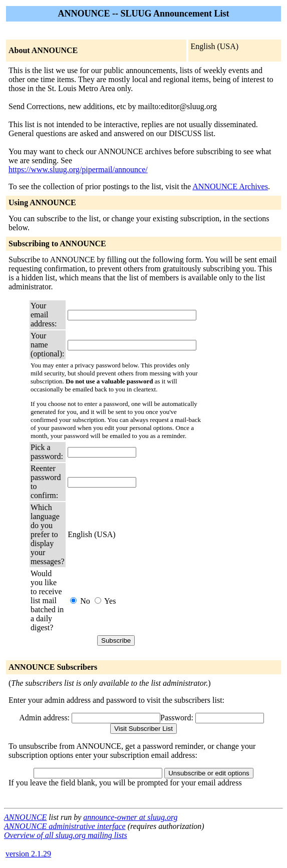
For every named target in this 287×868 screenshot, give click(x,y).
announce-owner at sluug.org (130, 817)
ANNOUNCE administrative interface (65, 826)
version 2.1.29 (28, 854)
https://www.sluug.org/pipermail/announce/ (78, 169)
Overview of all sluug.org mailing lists (66, 835)
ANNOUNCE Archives (230, 186)
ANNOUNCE (25, 817)
